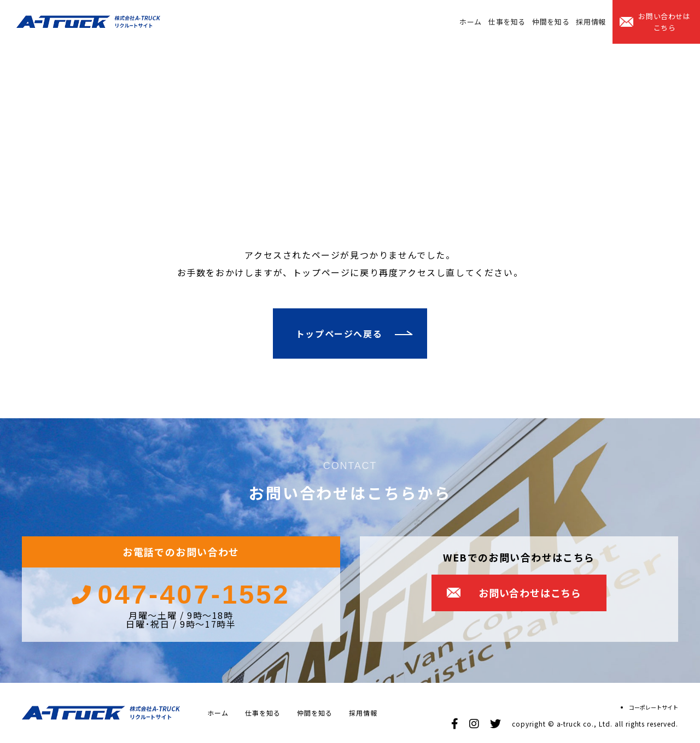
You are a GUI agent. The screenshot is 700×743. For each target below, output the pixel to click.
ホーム (471, 22)
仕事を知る (507, 22)
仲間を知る (551, 22)
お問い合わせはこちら (664, 22)
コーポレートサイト (654, 707)
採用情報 (591, 22)
